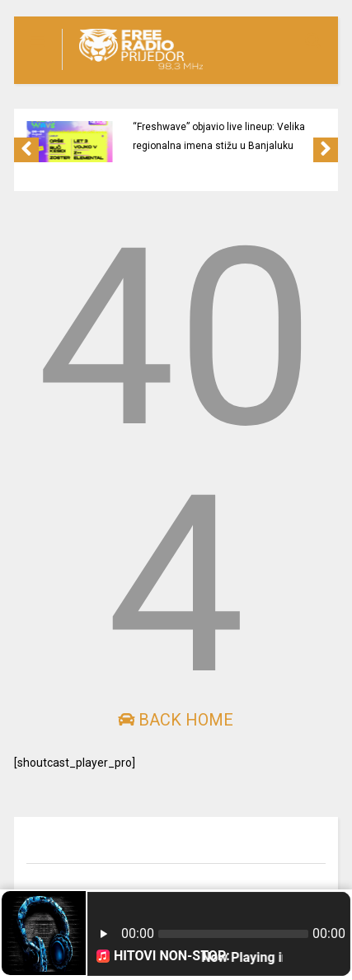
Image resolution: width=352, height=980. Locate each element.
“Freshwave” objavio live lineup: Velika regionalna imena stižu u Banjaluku (219, 136)
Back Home (176, 720)
